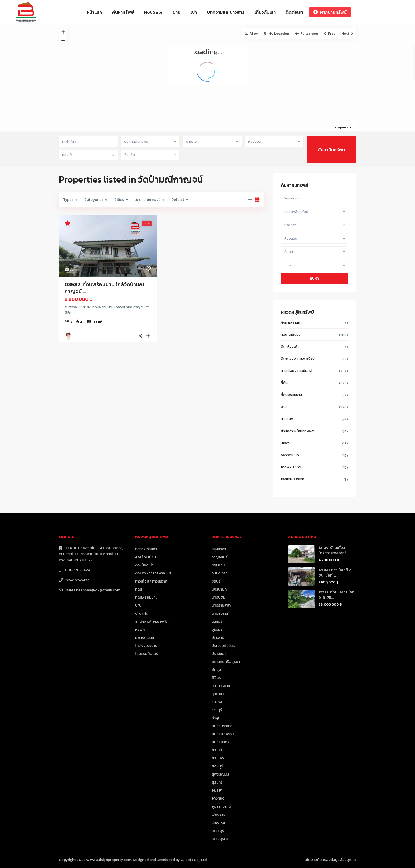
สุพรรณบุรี (220, 774)
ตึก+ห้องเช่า (290, 346)
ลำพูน (216, 718)
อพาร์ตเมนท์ (290, 455)
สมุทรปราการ (222, 726)
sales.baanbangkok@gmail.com (93, 590)
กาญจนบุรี (220, 557)
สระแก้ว (218, 758)
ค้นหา (314, 278)
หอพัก (285, 443)
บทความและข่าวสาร (226, 12)
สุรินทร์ (217, 782)
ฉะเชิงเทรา (219, 573)
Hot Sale (153, 12)
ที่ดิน (284, 383)
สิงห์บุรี (217, 766)
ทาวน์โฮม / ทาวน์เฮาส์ (297, 371)
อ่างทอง (218, 798)
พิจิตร (216, 678)
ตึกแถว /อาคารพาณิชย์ (298, 359)
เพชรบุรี (218, 831)
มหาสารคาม (221, 686)
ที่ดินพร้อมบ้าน (291, 395)
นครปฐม (218, 597)
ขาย (177, 12)
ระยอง (217, 702)
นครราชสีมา (221, 605)
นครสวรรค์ (220, 613)
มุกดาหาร (219, 694)
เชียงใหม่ (218, 823)
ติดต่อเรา (294, 12)
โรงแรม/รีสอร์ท (293, 479)
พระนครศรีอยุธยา (226, 662)
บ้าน (284, 407)
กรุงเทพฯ (219, 549)
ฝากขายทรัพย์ (330, 12)
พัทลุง (216, 670)
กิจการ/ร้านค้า (291, 322)
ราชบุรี (217, 710)
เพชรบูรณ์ (220, 839)
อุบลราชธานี (221, 806)
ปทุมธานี (218, 638)
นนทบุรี (217, 622)
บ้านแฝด (287, 419)
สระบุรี (217, 750)
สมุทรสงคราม (223, 734)
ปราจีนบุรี (219, 654)
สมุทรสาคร (220, 742)
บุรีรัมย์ (217, 630)
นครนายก (219, 589)
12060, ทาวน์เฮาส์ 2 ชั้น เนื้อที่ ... (335, 573)
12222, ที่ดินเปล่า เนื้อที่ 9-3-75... (337, 595)
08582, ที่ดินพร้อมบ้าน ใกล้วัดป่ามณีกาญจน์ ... (104, 288)
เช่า (194, 12)
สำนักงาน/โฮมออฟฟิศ (297, 431)
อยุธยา (217, 790)
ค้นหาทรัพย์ (123, 12)
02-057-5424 (77, 580)
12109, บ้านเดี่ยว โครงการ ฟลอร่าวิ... (334, 550)
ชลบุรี (216, 581)
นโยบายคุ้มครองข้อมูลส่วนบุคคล (330, 860)
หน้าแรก (94, 12)
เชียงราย (218, 815)
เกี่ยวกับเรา (265, 12)
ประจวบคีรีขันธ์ (223, 646)
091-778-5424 (77, 570)
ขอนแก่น (218, 565)
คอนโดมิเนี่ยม (291, 334)
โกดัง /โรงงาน (292, 467)
